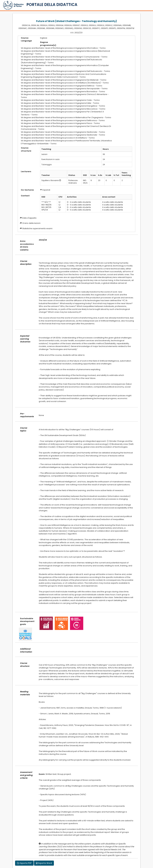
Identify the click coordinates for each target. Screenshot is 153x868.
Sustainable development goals (27, 621)
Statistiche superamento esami (37, 228)
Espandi (45, 190)
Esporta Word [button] (44, 863)
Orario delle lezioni (31, 223)
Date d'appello (29, 218)
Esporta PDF (24, 863)
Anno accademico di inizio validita (27, 245)
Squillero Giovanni (50, 180)
